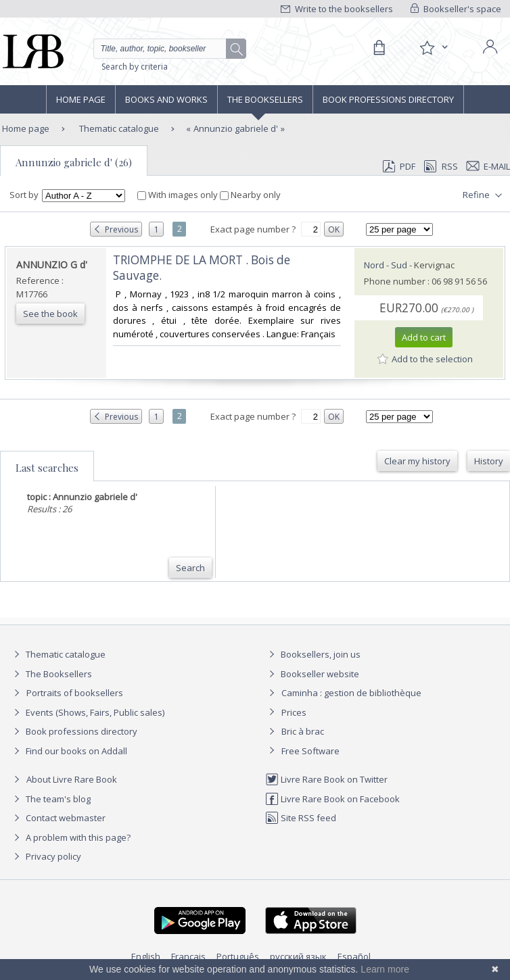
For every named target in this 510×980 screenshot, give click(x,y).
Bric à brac (303, 731)
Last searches (47, 468)
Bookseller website (312, 674)
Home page (81, 99)
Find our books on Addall (69, 751)
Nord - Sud (386, 265)
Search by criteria (135, 67)
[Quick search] (170, 49)
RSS (440, 166)
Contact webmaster (58, 818)
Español (354, 956)
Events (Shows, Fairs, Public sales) (87, 712)
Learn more (385, 969)
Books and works (166, 99)
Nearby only (250, 195)
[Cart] (379, 48)
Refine (484, 195)
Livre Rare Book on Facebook (332, 799)
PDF (399, 166)
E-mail (488, 166)
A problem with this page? (70, 837)
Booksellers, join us (313, 654)
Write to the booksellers (337, 9)
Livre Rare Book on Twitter (326, 779)
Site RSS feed (301, 818)
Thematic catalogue (118, 128)
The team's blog (50, 799)
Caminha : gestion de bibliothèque (351, 693)
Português (238, 956)
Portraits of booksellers (75, 693)
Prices (294, 712)
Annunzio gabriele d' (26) (74, 162)
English (146, 956)
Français (188, 956)
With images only (179, 195)
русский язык (298, 956)
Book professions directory (388, 99)
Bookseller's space (456, 9)
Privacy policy (46, 856)
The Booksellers (265, 99)
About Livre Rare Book (72, 779)
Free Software (310, 751)
